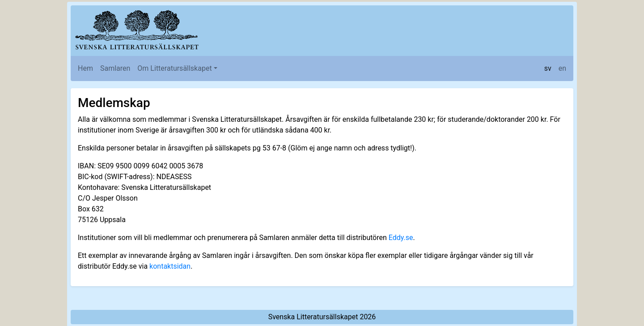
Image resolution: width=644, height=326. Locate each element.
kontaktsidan (170, 266)
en (562, 68)
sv (548, 68)
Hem (85, 68)
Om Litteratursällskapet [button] (174, 68)
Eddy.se (401, 238)
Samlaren (115, 68)
